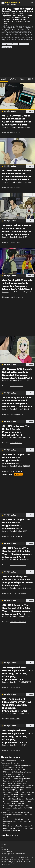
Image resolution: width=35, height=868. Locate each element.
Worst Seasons (30, 79)
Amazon (18, 474)
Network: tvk (24, 44)
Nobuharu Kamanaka (18, 565)
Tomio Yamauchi (16, 443)
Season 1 (5, 127)
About (4, 847)
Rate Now (30, 111)
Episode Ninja (20, 854)
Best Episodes (4, 79)
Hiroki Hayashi (15, 133)
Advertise (5, 849)
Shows (4, 845)
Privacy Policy (7, 851)
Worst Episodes (13, 79)
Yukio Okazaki (15, 687)
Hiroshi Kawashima (17, 297)
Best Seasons (22, 79)
